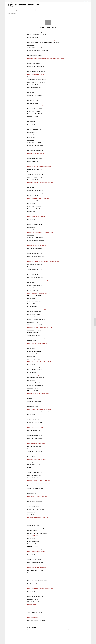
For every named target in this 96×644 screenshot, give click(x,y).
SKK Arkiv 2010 (12, 14)
